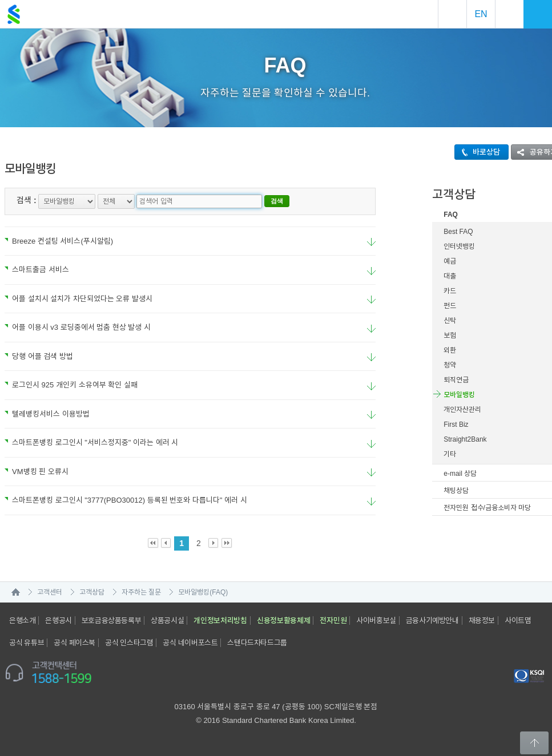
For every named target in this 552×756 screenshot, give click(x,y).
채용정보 (482, 620)
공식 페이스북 (74, 643)
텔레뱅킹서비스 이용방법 (47, 414)
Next (214, 543)
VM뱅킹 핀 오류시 (37, 472)
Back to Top (534, 743)
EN (481, 14)
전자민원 (333, 620)
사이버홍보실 (376, 620)
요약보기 (371, 242)
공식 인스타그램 (129, 643)
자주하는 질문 (141, 592)
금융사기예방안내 (432, 620)
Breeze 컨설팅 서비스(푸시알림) (59, 241)
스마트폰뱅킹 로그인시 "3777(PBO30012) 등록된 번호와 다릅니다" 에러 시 (126, 500)
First (153, 543)
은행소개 (22, 620)
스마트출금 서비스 (37, 270)
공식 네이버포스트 (190, 643)
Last (227, 543)
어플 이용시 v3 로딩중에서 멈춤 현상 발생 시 (78, 327)
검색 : (27, 200)
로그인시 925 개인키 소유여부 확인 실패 (71, 385)
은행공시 (58, 620)
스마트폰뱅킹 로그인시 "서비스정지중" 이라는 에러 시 (91, 442)
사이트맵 (518, 620)
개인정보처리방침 (220, 620)
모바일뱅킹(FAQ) (203, 592)
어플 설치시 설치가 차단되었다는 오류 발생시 (78, 299)
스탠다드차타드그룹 (257, 643)
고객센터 (50, 592)
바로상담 (478, 152)
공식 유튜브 (27, 643)
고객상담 (92, 592)
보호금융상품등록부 (111, 620)
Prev (166, 543)
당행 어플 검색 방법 (39, 356)
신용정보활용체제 (284, 620)
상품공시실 (167, 620)
